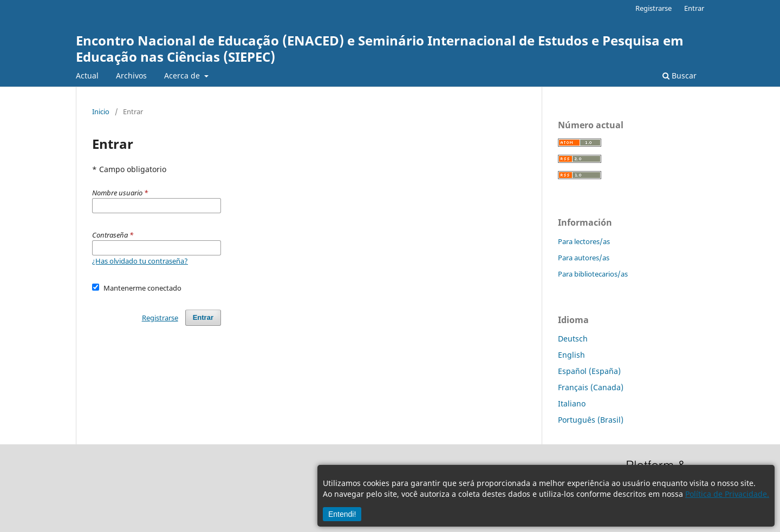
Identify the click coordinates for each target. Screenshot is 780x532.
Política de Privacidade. (727, 494)
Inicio (101, 111)
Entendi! (342, 514)
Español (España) (589, 371)
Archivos (131, 75)
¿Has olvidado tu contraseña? (140, 261)
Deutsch (573, 339)
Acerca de (183, 75)
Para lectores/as (584, 241)
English (571, 355)
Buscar (680, 75)
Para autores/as (584, 258)
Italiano (572, 403)
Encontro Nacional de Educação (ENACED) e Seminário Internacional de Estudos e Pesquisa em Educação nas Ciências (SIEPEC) (380, 48)
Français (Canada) (591, 387)
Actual (87, 75)
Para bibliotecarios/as (593, 274)
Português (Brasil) (591, 420)
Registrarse (654, 8)
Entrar (694, 8)
